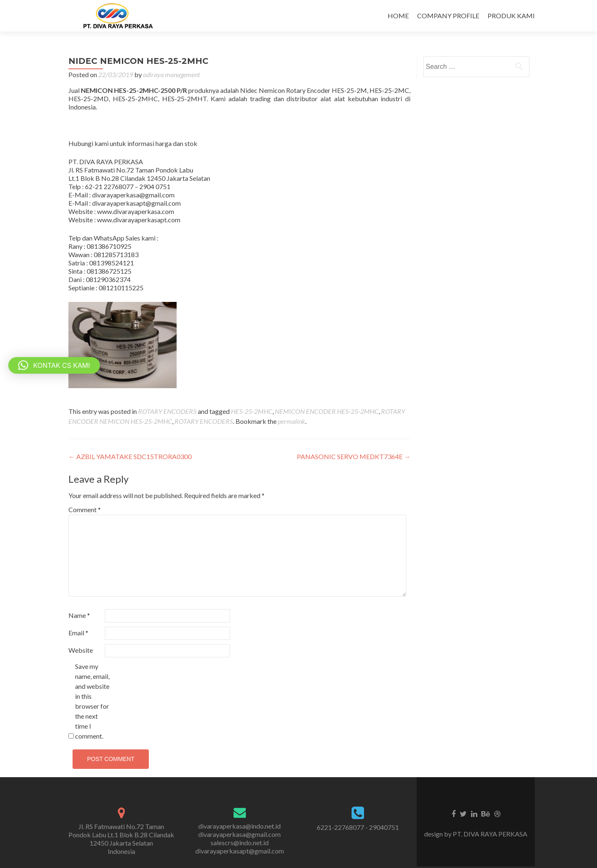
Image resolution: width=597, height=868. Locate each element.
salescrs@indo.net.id (240, 842)
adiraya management (171, 74)
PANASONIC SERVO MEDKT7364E (354, 456)
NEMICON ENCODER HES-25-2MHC (327, 411)
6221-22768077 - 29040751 (358, 827)
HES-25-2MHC (252, 411)
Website (81, 650)
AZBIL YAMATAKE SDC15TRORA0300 (130, 456)
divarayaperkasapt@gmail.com (240, 851)
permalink (291, 421)
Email (78, 633)
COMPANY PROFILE (448, 16)
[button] (54, 365)
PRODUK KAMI (511, 16)
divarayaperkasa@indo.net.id (239, 826)
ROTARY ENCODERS (167, 411)
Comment (85, 509)
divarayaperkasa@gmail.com (239, 834)
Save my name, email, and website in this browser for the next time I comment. (92, 701)
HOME (398, 16)
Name (79, 615)
